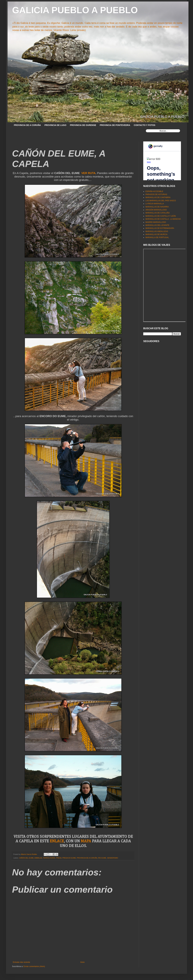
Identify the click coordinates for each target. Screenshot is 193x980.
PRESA (59, 858)
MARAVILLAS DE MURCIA (156, 234)
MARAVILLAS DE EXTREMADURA (160, 228)
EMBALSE (38, 858)
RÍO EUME (102, 858)
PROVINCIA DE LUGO (55, 125)
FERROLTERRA (49, 858)
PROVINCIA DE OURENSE (83, 125)
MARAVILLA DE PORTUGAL (157, 237)
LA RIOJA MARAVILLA (155, 204)
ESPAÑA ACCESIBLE (154, 191)
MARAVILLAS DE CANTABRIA (158, 197)
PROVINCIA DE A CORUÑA (27, 125)
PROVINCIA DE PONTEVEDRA (115, 125)
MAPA (86, 841)
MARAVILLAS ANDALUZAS (157, 231)
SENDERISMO (113, 858)
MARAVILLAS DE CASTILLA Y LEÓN (161, 216)
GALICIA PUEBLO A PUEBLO (75, 10)
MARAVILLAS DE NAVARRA (157, 207)
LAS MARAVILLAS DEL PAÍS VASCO (161, 201)
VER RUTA (88, 173)
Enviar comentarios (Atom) (34, 966)
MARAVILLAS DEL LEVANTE (157, 225)
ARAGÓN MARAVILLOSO (156, 210)
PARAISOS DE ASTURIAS (156, 194)
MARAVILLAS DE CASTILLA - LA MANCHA (163, 219)
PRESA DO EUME (69, 858)
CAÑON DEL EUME (26, 858)
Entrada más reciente (21, 962)
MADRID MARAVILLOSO (156, 222)
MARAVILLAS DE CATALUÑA (158, 213)
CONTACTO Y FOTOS (145, 125)
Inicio (82, 962)
